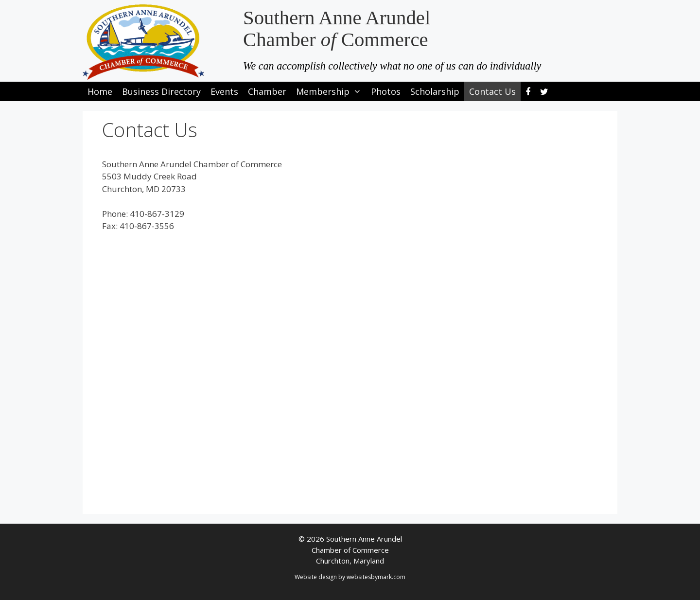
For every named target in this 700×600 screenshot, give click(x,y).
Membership (331, 91)
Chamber (267, 91)
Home (100, 91)
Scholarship (435, 91)
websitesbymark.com (376, 577)
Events (224, 91)
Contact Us (492, 91)
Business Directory (161, 91)
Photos (386, 91)
